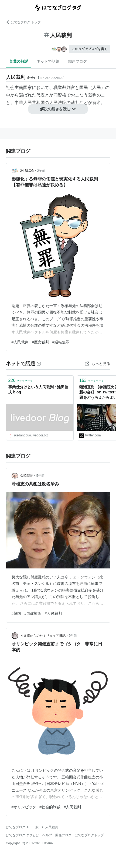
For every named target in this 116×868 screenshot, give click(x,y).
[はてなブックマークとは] (39, 364)
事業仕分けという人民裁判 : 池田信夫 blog (38, 390)
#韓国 (16, 613)
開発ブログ (63, 835)
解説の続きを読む (58, 109)
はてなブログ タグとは (23, 835)
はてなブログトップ (89, 835)
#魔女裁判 (40, 342)
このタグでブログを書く (90, 49)
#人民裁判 (20, 342)
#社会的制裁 (50, 807)
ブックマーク (21, 380)
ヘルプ (47, 835)
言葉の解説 (19, 61)
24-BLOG (27, 171)
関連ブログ (77, 61)
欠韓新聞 (27, 476)
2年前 (41, 171)
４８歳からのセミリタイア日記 (43, 636)
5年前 (41, 476)
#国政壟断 (33, 613)
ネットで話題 (48, 61)
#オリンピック (24, 807)
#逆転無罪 (61, 342)
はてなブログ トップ (23, 22)
